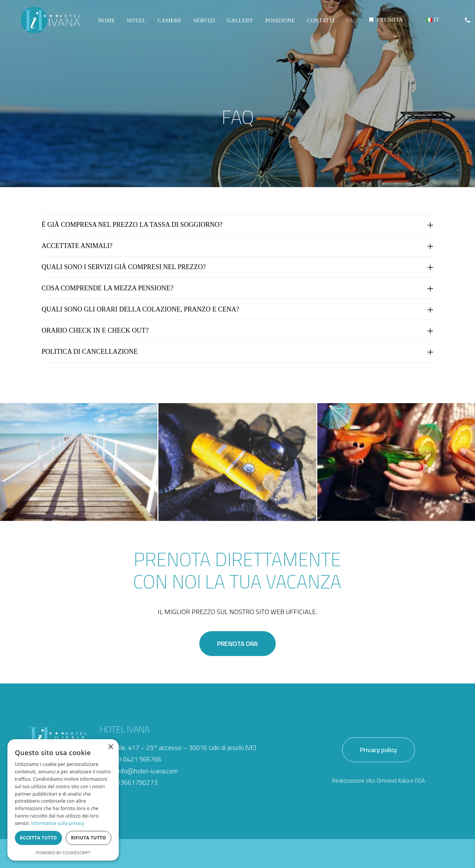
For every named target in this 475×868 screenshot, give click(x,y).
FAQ (351, 24)
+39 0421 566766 (136, 759)
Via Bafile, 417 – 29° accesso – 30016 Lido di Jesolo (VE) (178, 748)
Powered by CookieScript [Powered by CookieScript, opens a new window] (63, 853)
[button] (467, 23)
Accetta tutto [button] (38, 838)
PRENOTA (389, 23)
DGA (420, 781)
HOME (106, 24)
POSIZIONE (279, 24)
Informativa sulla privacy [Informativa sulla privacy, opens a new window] (58, 823)
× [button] (110, 747)
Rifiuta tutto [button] (89, 838)
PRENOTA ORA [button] (237, 644)
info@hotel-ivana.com (148, 771)
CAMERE (168, 24)
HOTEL (135, 24)
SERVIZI (203, 24)
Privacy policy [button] (379, 750)
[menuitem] (106, 24)
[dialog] (63, 800)
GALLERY (239, 24)
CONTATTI (320, 24)
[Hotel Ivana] (50, 23)
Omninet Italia (393, 781)
